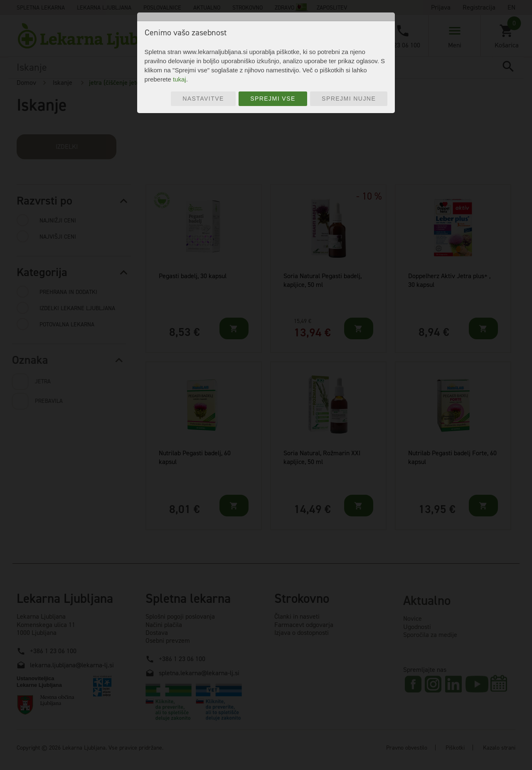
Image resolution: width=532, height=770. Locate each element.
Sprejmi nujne (349, 99)
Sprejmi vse (273, 99)
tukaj (180, 79)
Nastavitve (203, 99)
